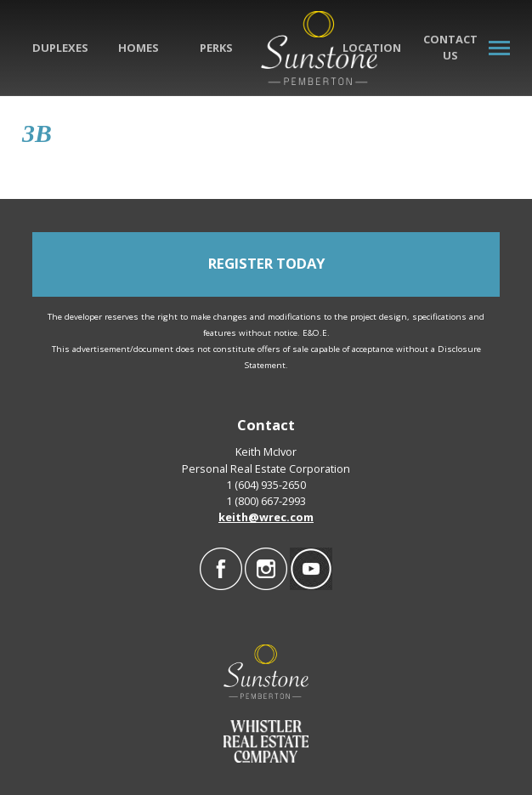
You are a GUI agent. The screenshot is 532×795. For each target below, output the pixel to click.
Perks (216, 48)
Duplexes (60, 48)
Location (372, 48)
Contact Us (450, 47)
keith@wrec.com (266, 517)
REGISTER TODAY (266, 263)
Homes (139, 48)
